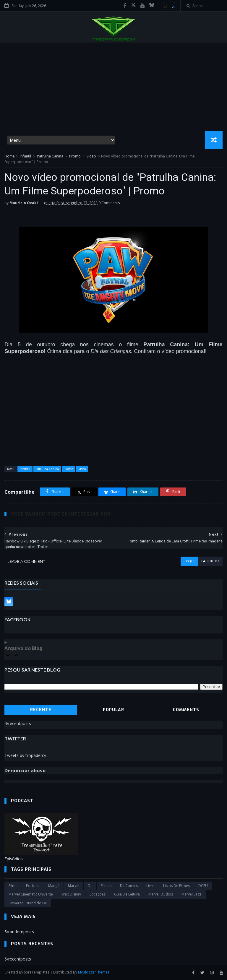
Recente (41, 710)
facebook (210, 561)
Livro (150, 886)
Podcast (33, 886)
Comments (186, 710)
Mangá (54, 886)
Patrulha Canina (50, 156)
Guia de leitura (127, 894)
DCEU (203, 886)
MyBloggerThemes (94, 972)
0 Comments (109, 203)
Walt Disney (71, 894)
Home (10, 156)
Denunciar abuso (25, 771)
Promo (75, 156)
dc (90, 886)
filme (13, 886)
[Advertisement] (113, 87)
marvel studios (161, 894)
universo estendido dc (28, 903)
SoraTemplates (37, 972)
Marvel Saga (192, 894)
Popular (113, 710)
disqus (189, 561)
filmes (106, 886)
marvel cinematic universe (31, 894)
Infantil (25, 156)
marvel (74, 886)
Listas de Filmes (176, 886)
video (91, 156)
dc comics (129, 886)
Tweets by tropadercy (25, 755)
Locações (98, 894)
